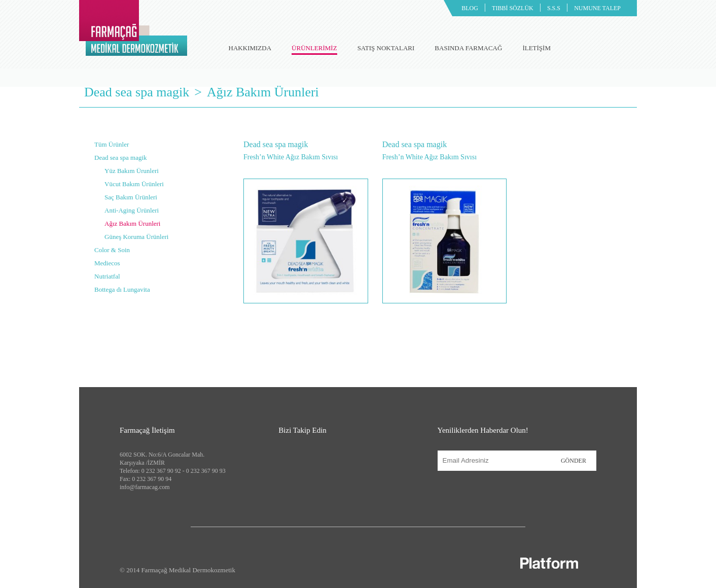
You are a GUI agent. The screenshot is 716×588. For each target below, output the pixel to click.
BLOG (470, 8)
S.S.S (554, 8)
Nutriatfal (107, 276)
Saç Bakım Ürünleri (131, 197)
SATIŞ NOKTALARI (386, 48)
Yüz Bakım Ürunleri (132, 171)
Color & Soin (112, 250)
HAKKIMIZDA (250, 48)
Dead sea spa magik (137, 92)
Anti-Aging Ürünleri (132, 210)
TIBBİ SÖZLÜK (513, 8)
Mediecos (107, 263)
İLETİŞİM (536, 48)
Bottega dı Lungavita (122, 289)
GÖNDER (574, 461)
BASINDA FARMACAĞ (468, 48)
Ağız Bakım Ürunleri (263, 92)
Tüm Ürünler (112, 144)
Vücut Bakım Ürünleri (134, 184)
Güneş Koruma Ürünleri (136, 237)
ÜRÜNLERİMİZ (314, 49)
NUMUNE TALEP (597, 8)
